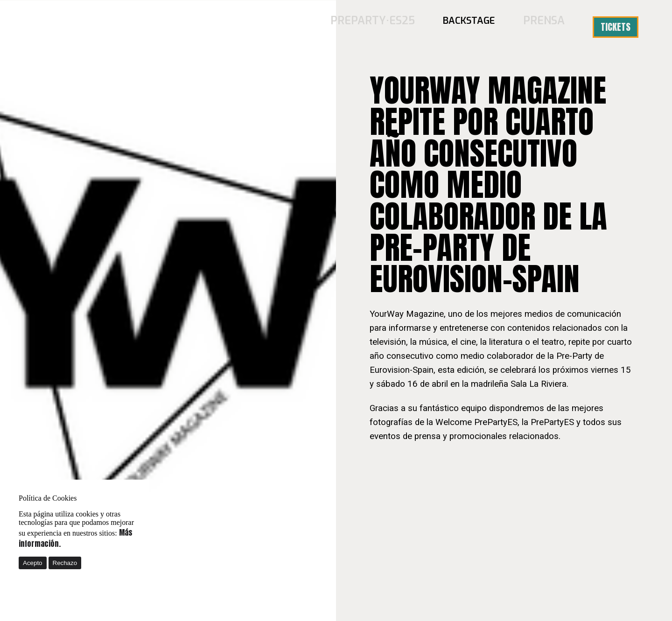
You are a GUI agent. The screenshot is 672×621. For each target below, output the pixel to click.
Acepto (33, 563)
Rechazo (65, 563)
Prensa (547, 27)
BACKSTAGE (476, 27)
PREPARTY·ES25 (386, 27)
